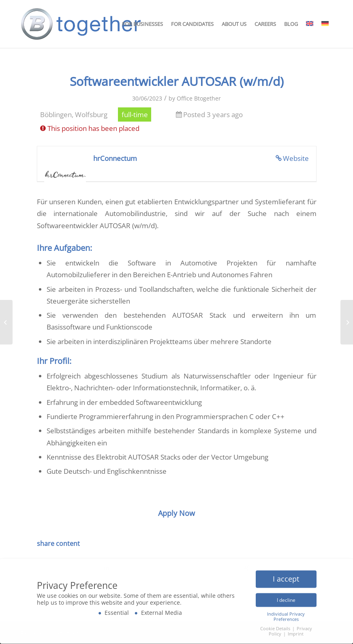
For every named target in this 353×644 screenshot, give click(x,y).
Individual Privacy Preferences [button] (286, 615)
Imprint (296, 632)
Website (296, 158)
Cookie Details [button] (276, 627)
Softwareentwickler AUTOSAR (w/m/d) (177, 81)
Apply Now (176, 513)
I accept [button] (286, 577)
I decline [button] (286, 598)
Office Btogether (199, 98)
